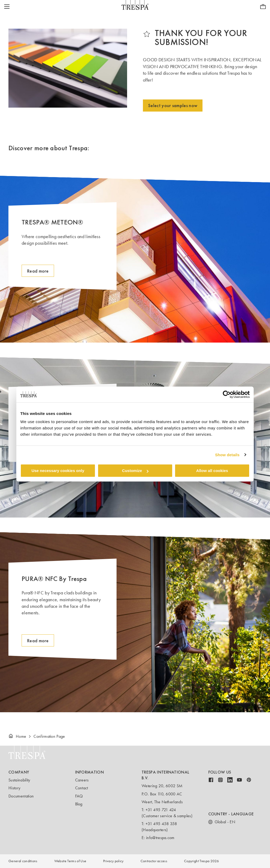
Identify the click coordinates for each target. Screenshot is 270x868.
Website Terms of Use (70, 861)
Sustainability (19, 780)
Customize (135, 471)
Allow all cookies (212, 471)
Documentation (21, 796)
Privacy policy (113, 861)
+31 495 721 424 (161, 810)
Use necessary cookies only (58, 471)
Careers (82, 780)
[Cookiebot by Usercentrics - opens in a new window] (227, 394)
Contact (82, 788)
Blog (79, 804)
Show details (227, 455)
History (14, 788)
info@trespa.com (160, 838)
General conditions (23, 861)
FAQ (79, 796)
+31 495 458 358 (161, 824)
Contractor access (154, 861)
